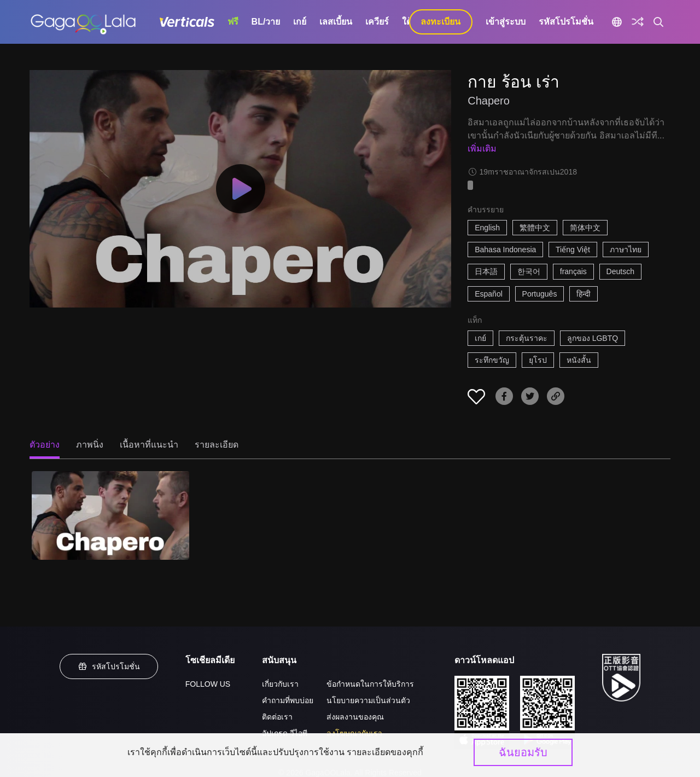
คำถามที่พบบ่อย (288, 700)
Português (540, 294)
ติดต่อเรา (277, 717)
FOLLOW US (208, 684)
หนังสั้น (579, 360)
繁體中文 (535, 228)
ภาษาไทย (626, 250)
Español (489, 294)
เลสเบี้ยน (336, 22)
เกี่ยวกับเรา (280, 684)
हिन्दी (584, 294)
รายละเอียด (217, 445)
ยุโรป (538, 360)
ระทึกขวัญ (492, 360)
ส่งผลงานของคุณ (355, 717)
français (573, 271)
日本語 (486, 271)
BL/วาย (266, 22)
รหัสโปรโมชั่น (566, 22)
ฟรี (233, 22)
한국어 (529, 271)
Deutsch (620, 271)
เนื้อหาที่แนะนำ (149, 445)
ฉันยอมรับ (523, 752)
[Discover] (638, 22)
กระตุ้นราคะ (527, 338)
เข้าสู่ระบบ (506, 22)
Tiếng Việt (573, 250)
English (487, 228)
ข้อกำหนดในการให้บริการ (370, 684)
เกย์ (300, 22)
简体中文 (585, 228)
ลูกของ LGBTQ (593, 338)
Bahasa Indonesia (505, 250)
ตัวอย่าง (45, 445)
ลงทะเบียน (441, 22)
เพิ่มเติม (482, 149)
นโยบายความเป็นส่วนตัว (368, 700)
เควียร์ (377, 22)
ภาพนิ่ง (90, 445)
